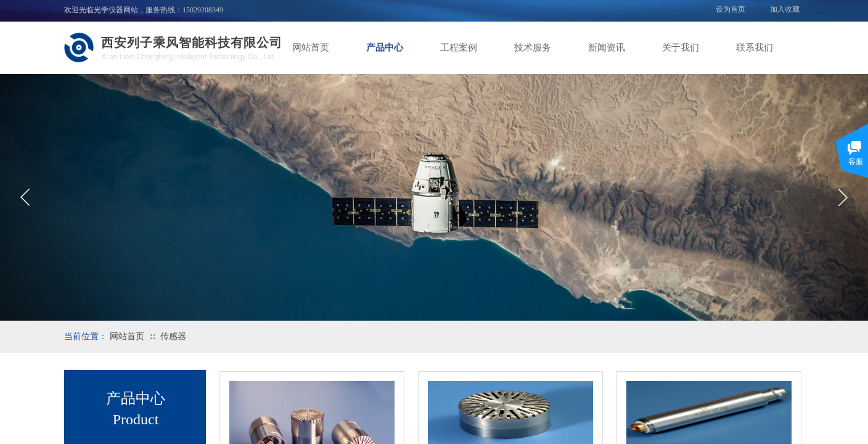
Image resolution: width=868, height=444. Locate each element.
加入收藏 (785, 9)
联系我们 (755, 47)
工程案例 (459, 47)
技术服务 (533, 47)
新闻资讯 (607, 47)
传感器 (173, 336)
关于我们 (681, 47)
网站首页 (311, 47)
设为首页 (731, 9)
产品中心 (385, 47)
